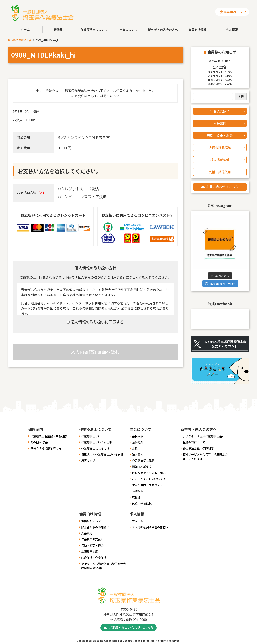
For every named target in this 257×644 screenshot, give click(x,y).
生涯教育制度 (90, 551)
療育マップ (88, 460)
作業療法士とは (91, 436)
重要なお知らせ (91, 521)
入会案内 (220, 123)
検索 (241, 96)
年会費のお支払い (92, 539)
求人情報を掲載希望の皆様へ (150, 527)
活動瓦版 (138, 491)
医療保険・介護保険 (94, 558)
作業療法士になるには (95, 448)
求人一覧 (138, 521)
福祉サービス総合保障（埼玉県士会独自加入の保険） (205, 457)
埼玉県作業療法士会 (20, 40)
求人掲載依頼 (220, 160)
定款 (135, 448)
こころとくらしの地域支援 (149, 479)
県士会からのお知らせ (95, 527)
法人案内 (138, 454)
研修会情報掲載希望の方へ (47, 448)
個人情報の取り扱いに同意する (95, 322)
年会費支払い (220, 111)
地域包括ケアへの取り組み (149, 473)
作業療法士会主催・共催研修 (49, 436)
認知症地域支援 (142, 467)
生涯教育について (194, 442)
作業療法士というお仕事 (97, 442)
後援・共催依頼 (220, 172)
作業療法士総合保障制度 (198, 448)
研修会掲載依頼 (220, 147)
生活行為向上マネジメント (149, 485)
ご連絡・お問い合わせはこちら (131, 627)
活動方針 (138, 442)
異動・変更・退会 (220, 135)
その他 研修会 (39, 442)
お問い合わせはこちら (222, 187)
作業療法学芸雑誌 (143, 460)
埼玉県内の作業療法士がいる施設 (102, 454)
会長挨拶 (138, 436)
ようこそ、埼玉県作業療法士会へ (204, 436)
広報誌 (136, 497)
